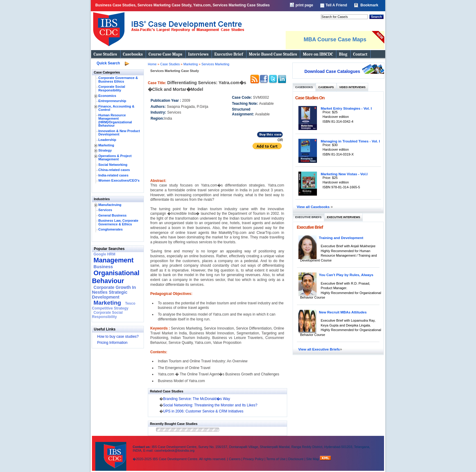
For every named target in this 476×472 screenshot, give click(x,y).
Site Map (313, 459)
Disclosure (296, 459)
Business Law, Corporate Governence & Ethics (118, 222)
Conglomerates (110, 229)
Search (376, 17)
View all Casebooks (314, 207)
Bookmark (369, 5)
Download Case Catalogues (332, 71)
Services (105, 210)
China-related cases (114, 170)
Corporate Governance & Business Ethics (118, 80)
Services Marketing (215, 64)
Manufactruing (110, 205)
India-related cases (113, 175)
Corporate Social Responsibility (112, 88)
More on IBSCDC (318, 54)
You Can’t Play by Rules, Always (346, 275)
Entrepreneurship (112, 101)
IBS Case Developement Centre (111, 452)
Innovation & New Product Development (119, 133)
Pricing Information (112, 343)
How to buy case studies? (118, 337)
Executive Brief (229, 54)
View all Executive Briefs (319, 349)
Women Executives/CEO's (119, 180)
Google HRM (104, 254)
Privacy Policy (253, 459)
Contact (360, 54)
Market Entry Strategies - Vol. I (346, 108)
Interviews (198, 54)
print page (304, 5)
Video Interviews (352, 87)
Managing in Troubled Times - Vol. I (350, 141)
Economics (107, 96)
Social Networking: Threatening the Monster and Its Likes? (210, 405)
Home (152, 64)
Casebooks (133, 54)
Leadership (107, 140)
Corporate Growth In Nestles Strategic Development (114, 292)
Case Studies (105, 54)
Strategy (105, 150)
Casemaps (326, 87)
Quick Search (108, 63)
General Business (112, 215)
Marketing (106, 145)
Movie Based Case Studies (273, 54)
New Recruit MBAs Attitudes (343, 312)
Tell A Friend (336, 5)
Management (114, 260)
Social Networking (113, 165)
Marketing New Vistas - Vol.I (344, 174)
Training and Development (341, 238)
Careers (235, 459)
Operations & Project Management (115, 158)
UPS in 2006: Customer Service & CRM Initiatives (203, 411)
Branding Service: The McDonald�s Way (197, 399)
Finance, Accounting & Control (116, 108)
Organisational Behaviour (116, 277)
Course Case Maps (165, 54)
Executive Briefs (309, 217)
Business (103, 267)
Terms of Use (276, 459)
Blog (343, 54)
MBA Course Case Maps (335, 39)
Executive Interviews (343, 217)
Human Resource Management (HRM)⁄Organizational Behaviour (115, 120)
